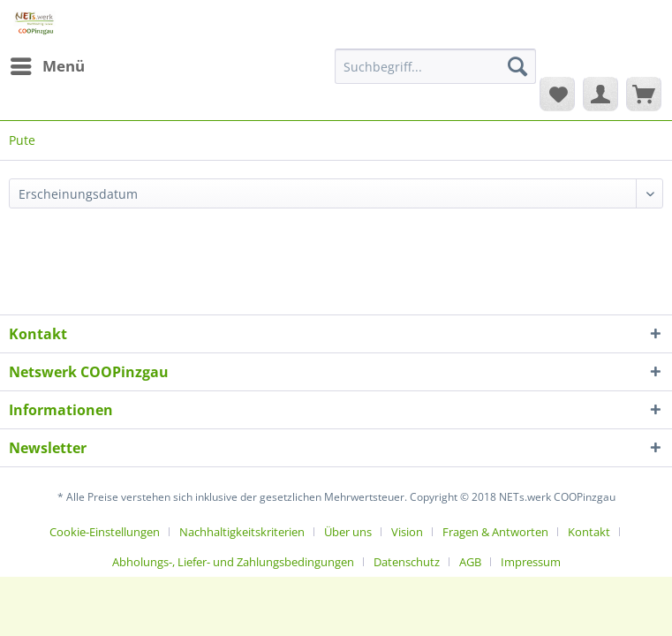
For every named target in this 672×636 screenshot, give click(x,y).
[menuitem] (47, 66)
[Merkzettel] (557, 94)
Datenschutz (407, 562)
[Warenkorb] (644, 94)
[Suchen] (517, 66)
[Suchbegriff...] (435, 66)
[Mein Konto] (600, 94)
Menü (48, 64)
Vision (407, 532)
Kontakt (589, 532)
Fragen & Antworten (495, 532)
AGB (470, 562)
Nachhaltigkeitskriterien (242, 532)
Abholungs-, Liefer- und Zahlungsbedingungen (233, 562)
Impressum (531, 562)
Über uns (348, 532)
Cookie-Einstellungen (105, 532)
